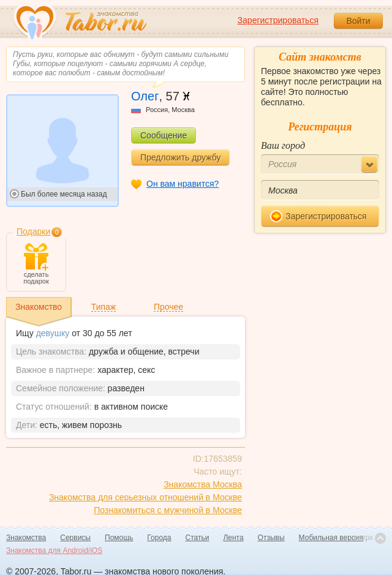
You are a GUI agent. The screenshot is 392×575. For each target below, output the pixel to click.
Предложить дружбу (180, 157)
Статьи (198, 538)
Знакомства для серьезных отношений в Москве (145, 497)
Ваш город (283, 145)
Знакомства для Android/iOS (54, 551)
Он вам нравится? (183, 184)
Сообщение (164, 135)
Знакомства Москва (203, 484)
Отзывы (271, 538)
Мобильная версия (331, 538)
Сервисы (75, 538)
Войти (358, 21)
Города (159, 538)
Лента (233, 538)
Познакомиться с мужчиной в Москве (168, 510)
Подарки (33, 231)
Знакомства (26, 538)
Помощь (119, 538)
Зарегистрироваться (278, 20)
